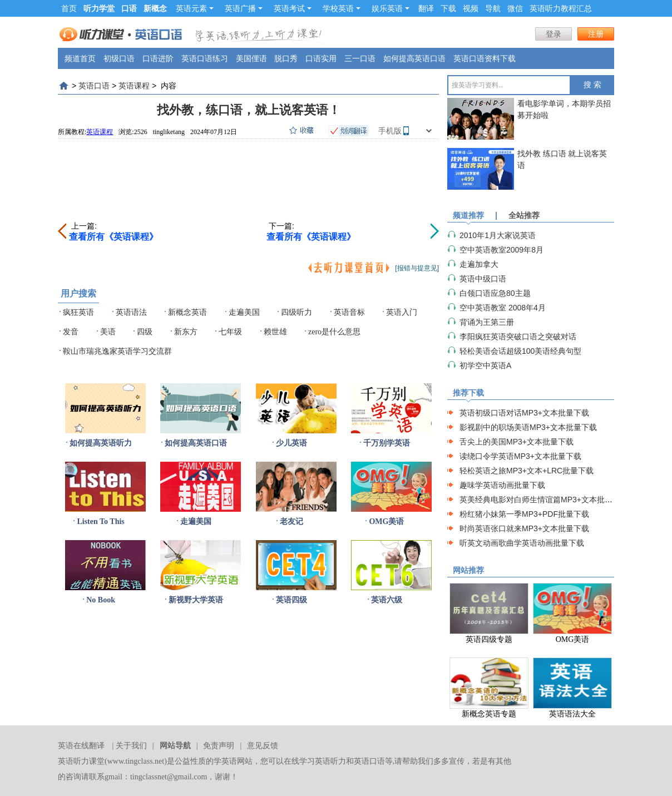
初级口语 (119, 58)
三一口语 (360, 58)
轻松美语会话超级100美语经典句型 (520, 351)
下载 (448, 8)
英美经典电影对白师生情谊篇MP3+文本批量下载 (544, 500)
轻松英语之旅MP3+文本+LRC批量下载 (527, 471)
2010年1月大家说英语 (498, 235)
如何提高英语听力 (101, 443)
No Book (101, 600)
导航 (493, 8)
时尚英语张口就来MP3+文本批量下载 (524, 528)
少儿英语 (291, 443)
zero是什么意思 (334, 332)
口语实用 (321, 58)
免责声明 (219, 746)
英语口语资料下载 (485, 58)
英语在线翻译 (81, 746)
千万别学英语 (387, 443)
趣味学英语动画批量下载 (502, 485)
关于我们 (131, 746)
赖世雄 (275, 332)
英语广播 (244, 8)
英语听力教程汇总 (561, 8)
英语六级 (387, 600)
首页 (69, 8)
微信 (515, 8)
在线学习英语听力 (315, 761)
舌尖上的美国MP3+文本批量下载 (517, 442)
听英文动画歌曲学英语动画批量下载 (522, 543)
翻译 (426, 8)
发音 (71, 332)
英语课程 (134, 86)
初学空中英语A (485, 365)
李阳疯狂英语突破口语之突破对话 (518, 337)
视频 (471, 8)
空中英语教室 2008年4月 (503, 308)
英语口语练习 (205, 58)
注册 (596, 34)
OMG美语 (386, 521)
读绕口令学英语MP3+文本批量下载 (520, 456)
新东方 (186, 332)
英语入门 (402, 312)
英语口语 (94, 86)
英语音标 (349, 312)
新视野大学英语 (196, 600)
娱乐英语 (391, 8)
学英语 (225, 761)
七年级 (230, 332)
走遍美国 (244, 312)
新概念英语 (187, 312)
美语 (108, 332)
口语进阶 (158, 58)
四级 (145, 332)
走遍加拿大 (479, 264)
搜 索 (592, 85)
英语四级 (291, 600)
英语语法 (131, 312)
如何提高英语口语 (414, 58)
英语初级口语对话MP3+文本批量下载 (524, 413)
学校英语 (342, 8)
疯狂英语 (78, 312)
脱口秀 (286, 58)
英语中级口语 (483, 279)
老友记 (291, 521)
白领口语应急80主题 (495, 293)
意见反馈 (263, 746)
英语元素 (195, 8)
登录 (554, 34)
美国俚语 (251, 58)
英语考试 (293, 8)
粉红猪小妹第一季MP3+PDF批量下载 (524, 514)
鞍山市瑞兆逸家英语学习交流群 (117, 351)
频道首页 (80, 58)
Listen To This (100, 521)
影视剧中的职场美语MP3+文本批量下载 (528, 427)
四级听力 (297, 312)
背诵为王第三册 (487, 322)
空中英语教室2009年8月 (501, 250)
